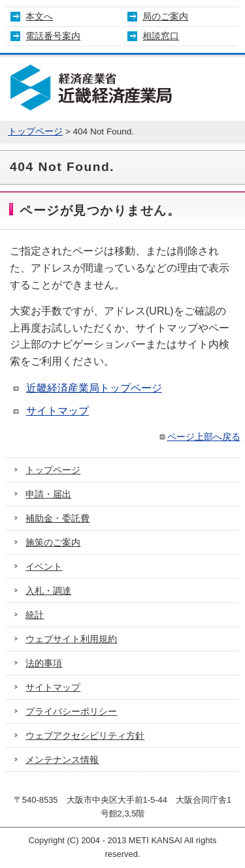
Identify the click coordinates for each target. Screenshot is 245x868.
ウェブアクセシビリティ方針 (85, 736)
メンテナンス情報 (62, 760)
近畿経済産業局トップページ (94, 388)
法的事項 (44, 663)
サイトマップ (57, 411)
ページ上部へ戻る (199, 437)
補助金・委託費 (57, 518)
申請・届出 (48, 494)
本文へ (39, 16)
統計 (35, 615)
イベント (44, 566)
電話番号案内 (53, 36)
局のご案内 (165, 16)
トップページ (35, 132)
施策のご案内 (53, 542)
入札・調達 (48, 591)
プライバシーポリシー (71, 711)
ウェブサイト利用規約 (71, 639)
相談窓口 (161, 36)
